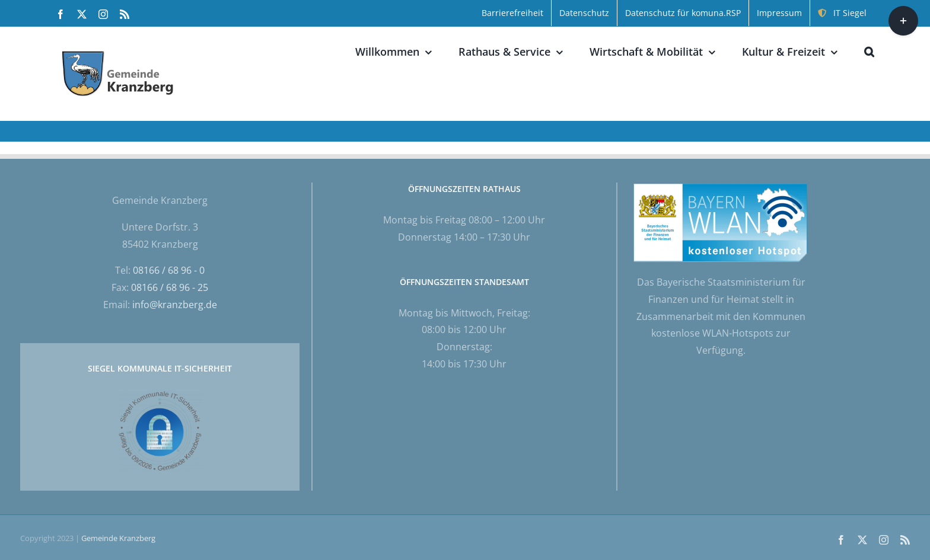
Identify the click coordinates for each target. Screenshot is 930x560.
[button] (869, 52)
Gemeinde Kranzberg (118, 538)
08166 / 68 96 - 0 (169, 270)
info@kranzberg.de (175, 305)
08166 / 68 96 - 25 (170, 287)
